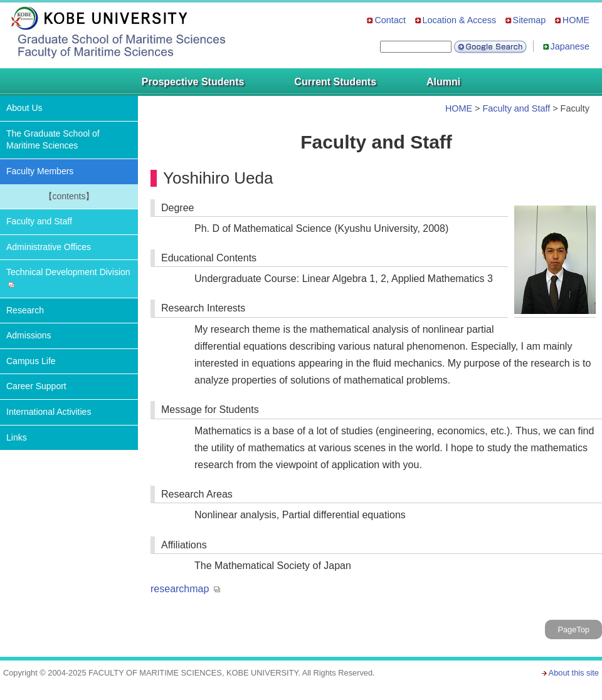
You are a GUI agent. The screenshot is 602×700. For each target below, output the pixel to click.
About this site (574, 673)
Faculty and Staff (39, 221)
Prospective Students (193, 82)
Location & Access (460, 20)
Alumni (443, 82)
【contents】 (69, 196)
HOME (576, 20)
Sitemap (530, 20)
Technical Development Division (68, 272)
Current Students (335, 82)
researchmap (180, 589)
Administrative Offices (49, 247)
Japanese (570, 46)
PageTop (573, 629)
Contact (390, 20)
